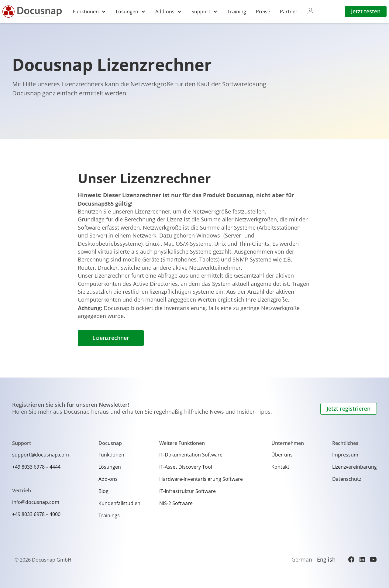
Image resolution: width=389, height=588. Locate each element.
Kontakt (280, 467)
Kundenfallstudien (119, 503)
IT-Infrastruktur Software (188, 491)
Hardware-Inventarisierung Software (201, 479)
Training (237, 11)
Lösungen (110, 467)
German (302, 560)
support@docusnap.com (41, 455)
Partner (289, 11)
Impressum (345, 455)
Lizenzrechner (111, 338)
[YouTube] (373, 559)
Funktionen (111, 455)
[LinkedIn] (362, 559)
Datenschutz (347, 479)
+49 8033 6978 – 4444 (36, 467)
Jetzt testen (366, 11)
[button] (90, 11)
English (326, 560)
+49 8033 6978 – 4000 (36, 514)
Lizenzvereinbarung (355, 467)
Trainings (109, 515)
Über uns (282, 455)
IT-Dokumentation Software (191, 455)
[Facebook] (351, 559)
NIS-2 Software (176, 503)
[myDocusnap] (310, 11)
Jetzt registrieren (349, 409)
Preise (263, 11)
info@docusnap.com (36, 502)
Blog (103, 491)
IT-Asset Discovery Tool (186, 467)
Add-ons (108, 479)
